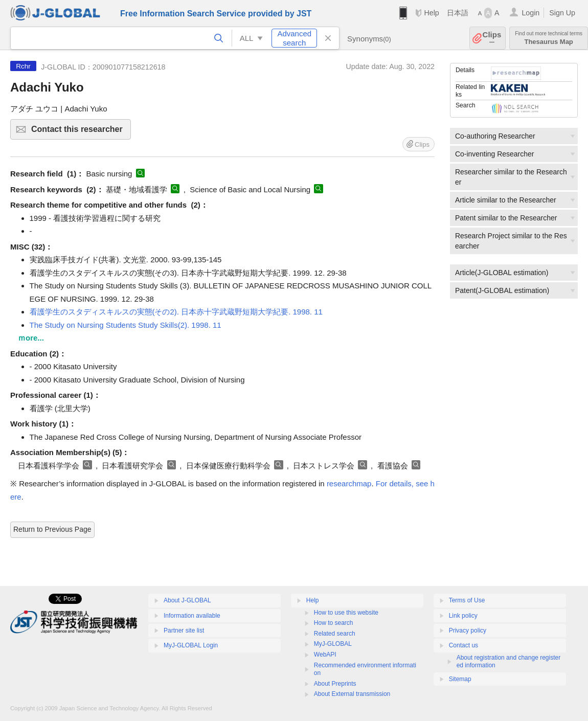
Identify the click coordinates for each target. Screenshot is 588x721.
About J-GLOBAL (187, 600)
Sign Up (562, 13)
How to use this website (346, 613)
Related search (335, 634)
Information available (192, 616)
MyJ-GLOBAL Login (191, 645)
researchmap (349, 483)
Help (431, 13)
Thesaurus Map (549, 38)
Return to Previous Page (52, 529)
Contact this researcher (80, 132)
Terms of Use (467, 600)
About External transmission (352, 694)
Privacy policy (468, 630)
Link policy (463, 616)
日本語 (458, 13)
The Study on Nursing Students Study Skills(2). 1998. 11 (126, 325)
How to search (334, 623)
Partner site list (184, 630)
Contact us (463, 645)
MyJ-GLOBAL (333, 644)
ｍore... (31, 338)
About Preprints (335, 684)
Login (530, 13)
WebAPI (325, 655)
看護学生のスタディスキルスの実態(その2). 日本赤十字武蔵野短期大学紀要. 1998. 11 (176, 312)
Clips (492, 38)
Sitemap (460, 679)
